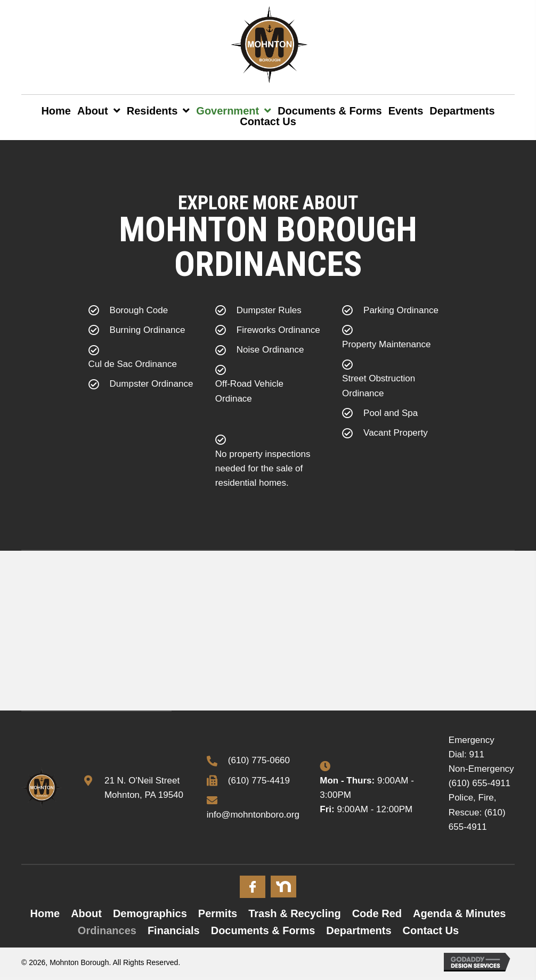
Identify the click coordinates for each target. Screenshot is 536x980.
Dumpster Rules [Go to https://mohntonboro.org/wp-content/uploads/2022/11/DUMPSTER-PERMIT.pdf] (269, 310)
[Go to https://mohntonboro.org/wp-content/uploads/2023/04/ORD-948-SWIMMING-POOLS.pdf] (395, 416)
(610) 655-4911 (480, 783)
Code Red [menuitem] (377, 913)
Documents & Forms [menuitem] (263, 930)
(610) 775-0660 (259, 760)
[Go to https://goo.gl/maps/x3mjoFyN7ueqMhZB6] (134, 788)
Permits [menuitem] (218, 913)
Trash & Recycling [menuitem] (294, 913)
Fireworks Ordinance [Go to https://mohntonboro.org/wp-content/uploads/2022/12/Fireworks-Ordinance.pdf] (278, 330)
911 (477, 754)
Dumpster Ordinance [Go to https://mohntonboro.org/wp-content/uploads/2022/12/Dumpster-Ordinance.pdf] (152, 384)
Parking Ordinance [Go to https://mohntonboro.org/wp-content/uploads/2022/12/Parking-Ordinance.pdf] (401, 310)
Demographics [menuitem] (150, 913)
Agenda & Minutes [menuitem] (459, 913)
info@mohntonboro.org (253, 815)
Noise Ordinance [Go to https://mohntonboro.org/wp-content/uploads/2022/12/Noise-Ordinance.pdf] (270, 350)
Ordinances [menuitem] (107, 930)
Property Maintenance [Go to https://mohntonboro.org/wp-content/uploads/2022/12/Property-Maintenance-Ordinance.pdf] (386, 344)
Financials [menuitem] (174, 930)
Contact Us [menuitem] (431, 930)
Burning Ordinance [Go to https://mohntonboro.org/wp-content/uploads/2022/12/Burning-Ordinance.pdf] (148, 330)
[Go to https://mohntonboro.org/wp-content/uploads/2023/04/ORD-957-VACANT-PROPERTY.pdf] (395, 435)
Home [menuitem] (45, 913)
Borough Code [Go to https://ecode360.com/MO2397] (139, 310)
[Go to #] (253, 887)
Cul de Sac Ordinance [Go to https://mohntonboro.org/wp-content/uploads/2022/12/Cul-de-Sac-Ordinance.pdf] (133, 364)
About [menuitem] (86, 913)
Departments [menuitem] (359, 930)
